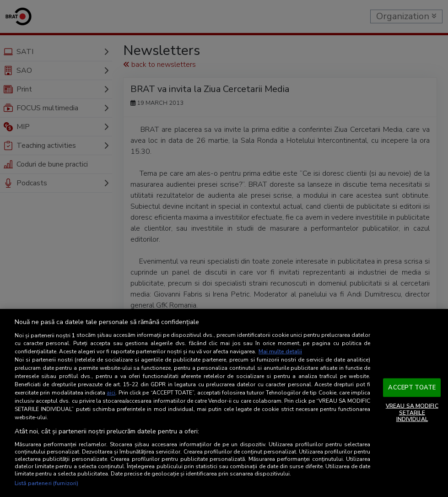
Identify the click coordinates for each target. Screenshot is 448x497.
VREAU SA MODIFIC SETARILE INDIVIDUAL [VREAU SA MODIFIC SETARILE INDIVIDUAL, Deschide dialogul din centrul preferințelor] (412, 413)
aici (111, 393)
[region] (224, 403)
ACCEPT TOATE (412, 387)
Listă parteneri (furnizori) (46, 483)
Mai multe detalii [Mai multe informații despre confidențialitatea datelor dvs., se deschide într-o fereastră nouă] (280, 351)
